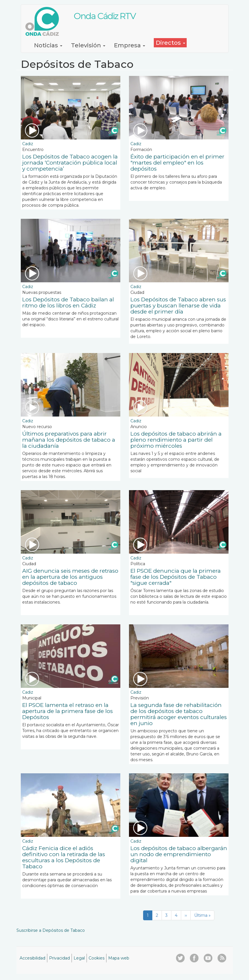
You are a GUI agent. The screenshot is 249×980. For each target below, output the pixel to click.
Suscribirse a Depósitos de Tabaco (51, 930)
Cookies (97, 958)
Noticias (48, 45)
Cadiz (28, 144)
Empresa (130, 45)
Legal (79, 958)
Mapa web (119, 958)
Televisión (88, 45)
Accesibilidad (32, 958)
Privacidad (59, 958)
